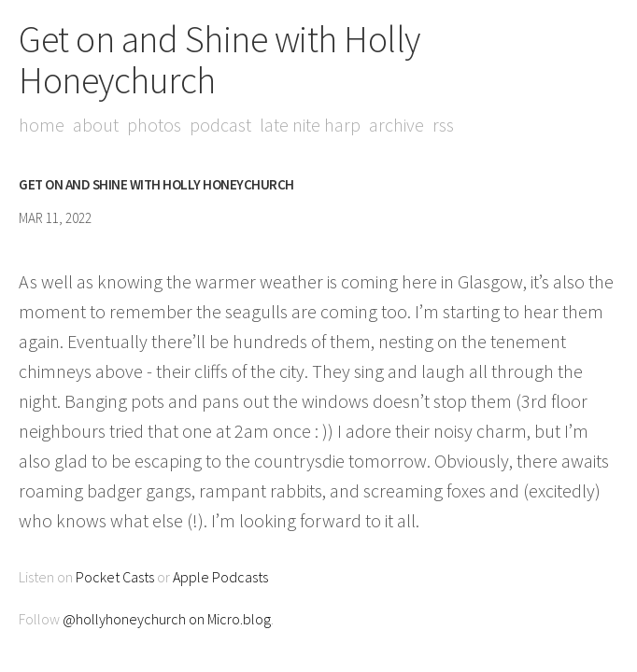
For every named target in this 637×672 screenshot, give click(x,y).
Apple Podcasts (220, 577)
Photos (154, 125)
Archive (396, 125)
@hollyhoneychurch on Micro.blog (167, 619)
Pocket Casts (115, 577)
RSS (443, 125)
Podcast (220, 125)
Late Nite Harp (310, 125)
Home (42, 125)
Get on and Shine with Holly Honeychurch (219, 60)
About (96, 125)
